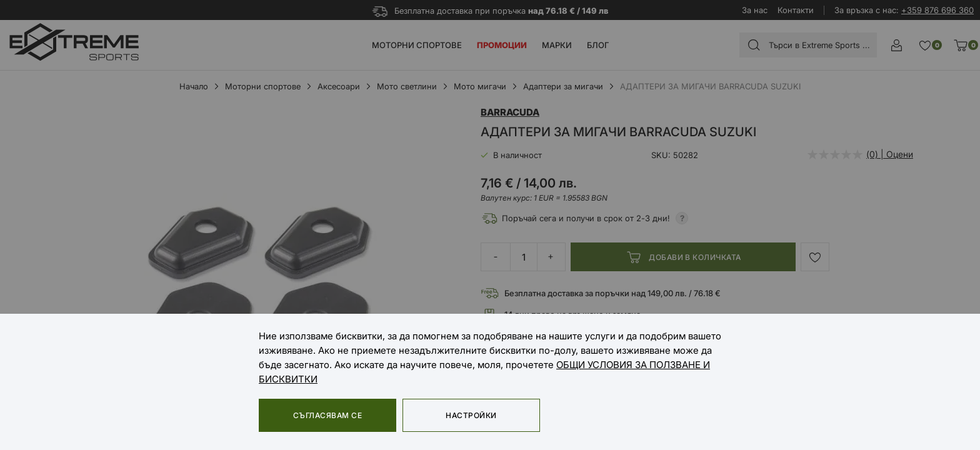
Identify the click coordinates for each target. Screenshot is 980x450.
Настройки (471, 415)
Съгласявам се (327, 415)
